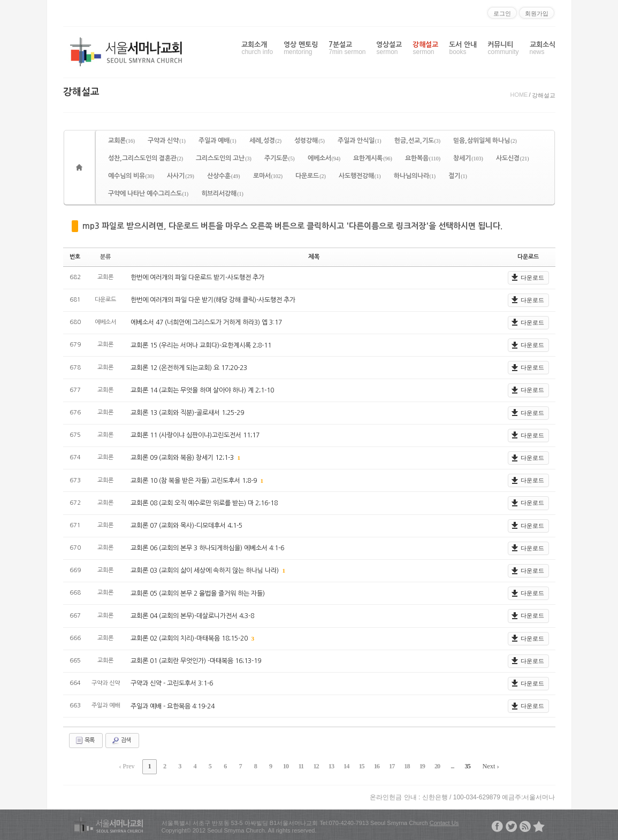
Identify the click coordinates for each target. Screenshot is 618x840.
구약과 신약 (167, 141)
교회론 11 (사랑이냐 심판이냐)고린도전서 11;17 (195, 435)
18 (402, 766)
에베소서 (324, 158)
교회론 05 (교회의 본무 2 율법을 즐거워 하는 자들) (198, 593)
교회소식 (543, 48)
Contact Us (444, 821)
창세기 (468, 158)
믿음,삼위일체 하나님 (485, 141)
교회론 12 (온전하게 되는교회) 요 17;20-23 (189, 367)
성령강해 (310, 141)
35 (460, 766)
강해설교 (425, 48)
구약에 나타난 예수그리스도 (148, 194)
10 (287, 766)
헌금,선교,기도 (418, 141)
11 (302, 766)
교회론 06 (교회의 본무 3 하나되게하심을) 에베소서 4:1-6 (207, 548)
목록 (85, 740)
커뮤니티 (503, 48)
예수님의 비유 (131, 176)
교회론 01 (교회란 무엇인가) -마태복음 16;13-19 (196, 660)
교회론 (122, 141)
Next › (483, 766)
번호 (75, 256)
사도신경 (513, 158)
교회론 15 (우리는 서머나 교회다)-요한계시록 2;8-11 (201, 345)
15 (359, 766)
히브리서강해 (222, 194)
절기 (458, 176)
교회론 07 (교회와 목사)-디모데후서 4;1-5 (186, 525)
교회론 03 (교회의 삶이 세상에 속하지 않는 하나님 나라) (205, 571)
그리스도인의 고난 (224, 158)
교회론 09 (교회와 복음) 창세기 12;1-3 (183, 458)
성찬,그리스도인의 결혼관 (146, 158)
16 (373, 766)
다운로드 (311, 176)
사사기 (181, 176)
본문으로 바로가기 (0, 4)
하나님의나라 (415, 176)
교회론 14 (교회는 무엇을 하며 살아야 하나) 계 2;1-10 (202, 390)
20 (431, 766)
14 (345, 766)
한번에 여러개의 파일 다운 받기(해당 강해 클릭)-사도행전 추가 (213, 299)
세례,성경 (266, 141)
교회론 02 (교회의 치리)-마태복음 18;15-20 (190, 638)
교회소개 (257, 48)
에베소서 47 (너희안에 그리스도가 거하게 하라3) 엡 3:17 (206, 322)
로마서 (268, 176)
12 (316, 766)
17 (388, 766)
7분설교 (347, 48)
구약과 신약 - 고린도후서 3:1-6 (172, 683)
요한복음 (423, 158)
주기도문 (280, 158)
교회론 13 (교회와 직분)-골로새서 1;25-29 (187, 412)
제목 (314, 256)
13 (330, 766)
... (446, 766)
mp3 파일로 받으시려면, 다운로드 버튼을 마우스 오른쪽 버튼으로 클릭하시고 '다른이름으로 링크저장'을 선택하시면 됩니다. (292, 226)
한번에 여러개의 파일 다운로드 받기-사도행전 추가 (197, 277)
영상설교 (389, 48)
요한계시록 (373, 158)
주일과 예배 (218, 141)
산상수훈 (224, 176)
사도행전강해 (360, 176)
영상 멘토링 (301, 48)
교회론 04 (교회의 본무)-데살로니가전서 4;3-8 (192, 615)
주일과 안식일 (360, 141)
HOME (519, 95)
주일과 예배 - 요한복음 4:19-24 (173, 706)
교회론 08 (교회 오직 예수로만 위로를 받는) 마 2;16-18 (204, 503)
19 (417, 766)
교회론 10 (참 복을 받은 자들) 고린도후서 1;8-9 (194, 480)
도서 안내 (463, 48)
